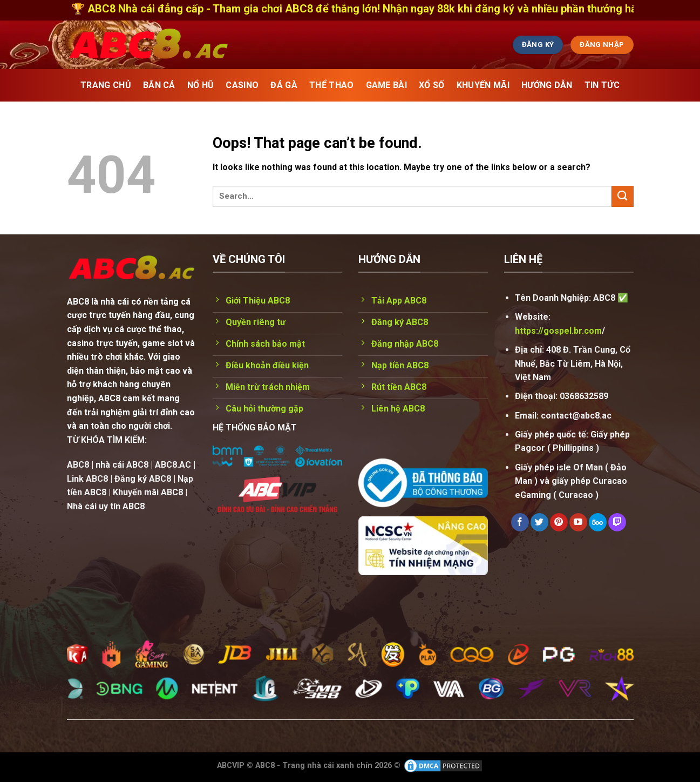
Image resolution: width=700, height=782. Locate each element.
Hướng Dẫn (547, 85)
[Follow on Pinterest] (559, 522)
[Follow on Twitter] (539, 522)
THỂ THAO (332, 85)
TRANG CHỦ (106, 85)
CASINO (242, 85)
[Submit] (622, 196)
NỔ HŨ (201, 85)
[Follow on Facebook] (520, 522)
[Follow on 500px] (598, 522)
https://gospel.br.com (558, 331)
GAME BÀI (387, 85)
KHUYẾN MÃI (483, 85)
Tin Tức (602, 85)
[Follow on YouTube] (578, 522)
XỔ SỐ (432, 85)
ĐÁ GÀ (284, 85)
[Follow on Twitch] (617, 522)
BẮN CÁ (159, 85)
